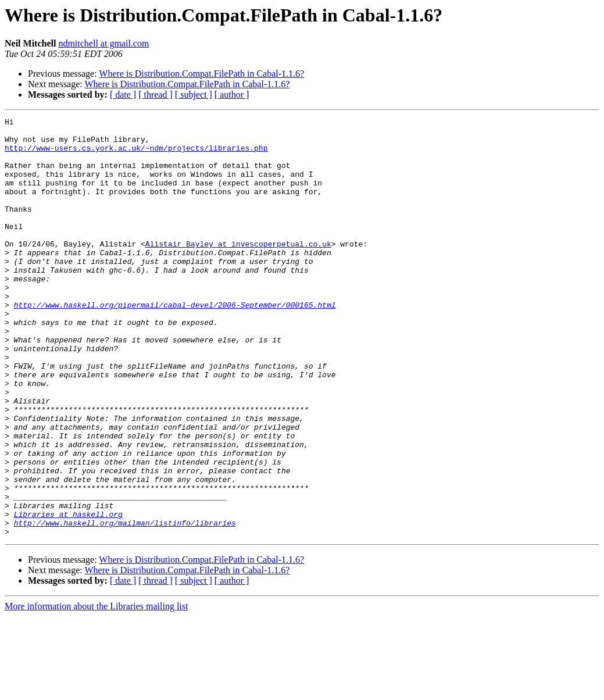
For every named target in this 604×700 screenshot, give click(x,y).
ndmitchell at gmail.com (103, 43)
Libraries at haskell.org (68, 594)
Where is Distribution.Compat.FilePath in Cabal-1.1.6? (201, 74)
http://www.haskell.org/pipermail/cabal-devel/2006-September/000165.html (175, 343)
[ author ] (232, 94)
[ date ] (123, 94)
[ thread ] (156, 94)
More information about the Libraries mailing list (96, 690)
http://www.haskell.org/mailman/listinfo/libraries (125, 605)
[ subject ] (194, 94)
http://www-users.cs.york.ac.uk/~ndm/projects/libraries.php (136, 155)
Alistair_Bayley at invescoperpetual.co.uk (238, 270)
